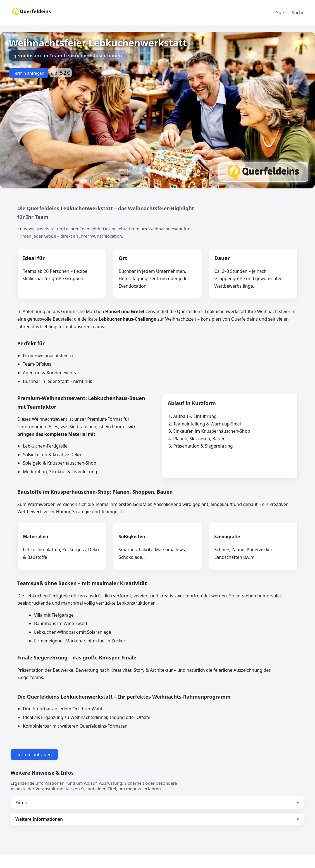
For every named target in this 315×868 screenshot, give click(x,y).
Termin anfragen (28, 73)
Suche (298, 13)
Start (281, 13)
